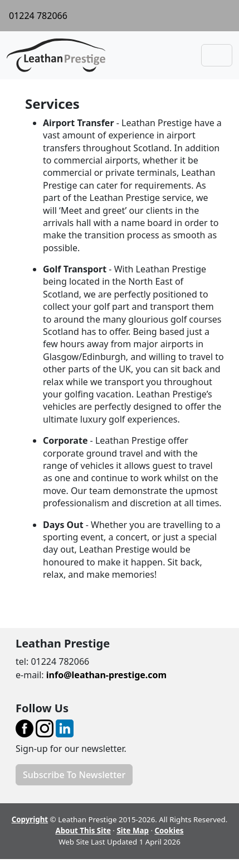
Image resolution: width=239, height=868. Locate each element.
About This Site (83, 831)
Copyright (30, 819)
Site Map (133, 831)
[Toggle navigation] (217, 55)
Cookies (169, 831)
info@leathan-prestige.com (106, 675)
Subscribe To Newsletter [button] (74, 775)
